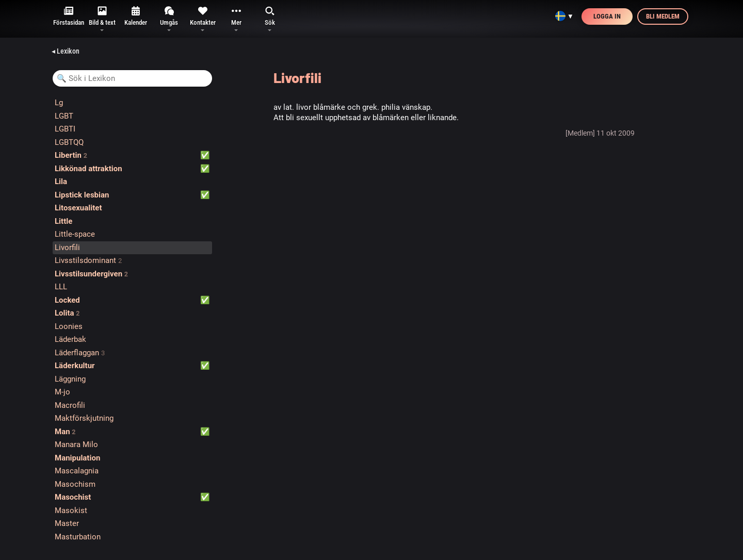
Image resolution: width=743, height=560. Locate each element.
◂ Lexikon (66, 51)
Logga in (607, 16)
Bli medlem (663, 16)
